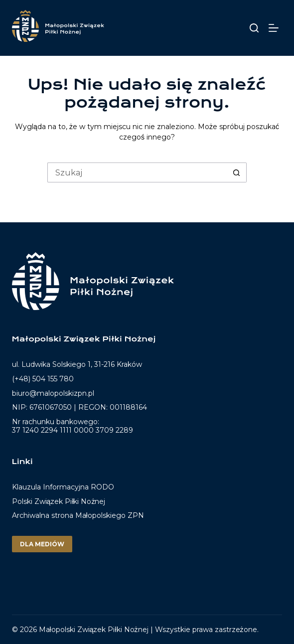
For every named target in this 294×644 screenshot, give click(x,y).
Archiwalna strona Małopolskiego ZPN (78, 515)
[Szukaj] (254, 28)
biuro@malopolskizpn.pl (53, 393)
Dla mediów (42, 544)
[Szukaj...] (137, 172)
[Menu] (275, 28)
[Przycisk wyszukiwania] (237, 172)
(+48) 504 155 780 (43, 379)
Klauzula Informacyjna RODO (63, 487)
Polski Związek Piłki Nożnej (59, 501)
